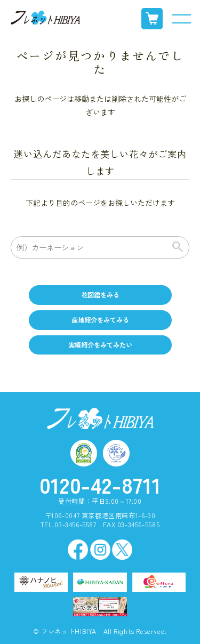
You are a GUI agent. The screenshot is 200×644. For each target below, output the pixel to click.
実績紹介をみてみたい (100, 345)
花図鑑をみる (100, 295)
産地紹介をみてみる (100, 320)
